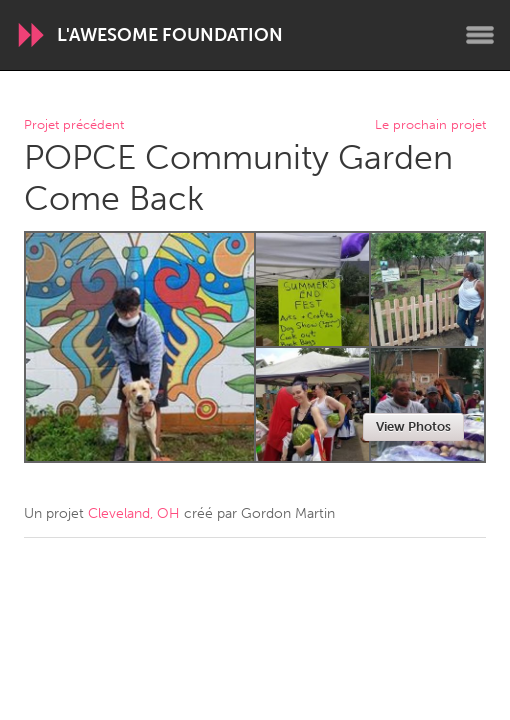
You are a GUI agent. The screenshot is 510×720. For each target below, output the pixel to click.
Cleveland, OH (134, 513)
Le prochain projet (430, 125)
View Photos (413, 426)
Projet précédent (74, 125)
